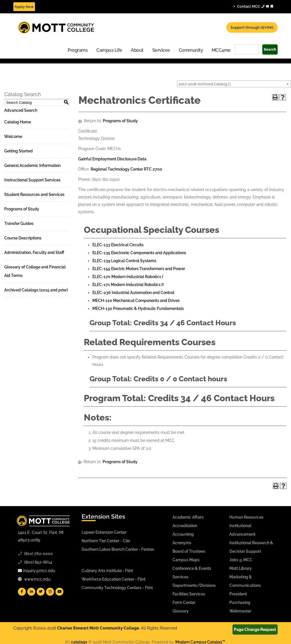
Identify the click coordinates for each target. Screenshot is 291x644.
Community (191, 50)
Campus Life (109, 50)
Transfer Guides (19, 223)
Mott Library (241, 568)
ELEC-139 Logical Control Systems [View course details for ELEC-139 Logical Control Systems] (124, 261)
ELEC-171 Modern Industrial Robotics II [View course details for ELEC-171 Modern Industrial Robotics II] (128, 285)
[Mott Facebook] (22, 592)
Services (161, 50)
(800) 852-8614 (38, 562)
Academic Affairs (188, 517)
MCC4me (221, 50)
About (137, 50)
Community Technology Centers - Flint (117, 588)
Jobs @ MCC (241, 560)
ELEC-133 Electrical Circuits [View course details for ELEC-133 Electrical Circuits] (118, 245)
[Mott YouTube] (59, 592)
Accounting (183, 534)
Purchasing (240, 602)
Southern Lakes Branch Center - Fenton (118, 549)
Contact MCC (253, 6)
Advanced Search (21, 110)
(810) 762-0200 (39, 554)
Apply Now (24, 7)
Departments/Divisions (194, 585)
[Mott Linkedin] (31, 592)
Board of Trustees (189, 551)
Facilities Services (189, 594)
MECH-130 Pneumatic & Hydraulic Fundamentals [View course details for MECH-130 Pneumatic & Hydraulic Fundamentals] (138, 308)
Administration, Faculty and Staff (34, 252)
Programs (78, 50)
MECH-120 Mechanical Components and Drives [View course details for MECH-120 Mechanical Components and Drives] (136, 301)
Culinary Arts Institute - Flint (107, 571)
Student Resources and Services (34, 194)
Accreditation (185, 526)
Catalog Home (18, 122)
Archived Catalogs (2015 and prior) (36, 290)
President (238, 594)
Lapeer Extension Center (104, 532)
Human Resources (246, 517)
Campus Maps (186, 560)
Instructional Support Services (32, 180)
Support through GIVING (252, 27)
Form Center (184, 602)
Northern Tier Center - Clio (106, 541)
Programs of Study (22, 209)
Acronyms (182, 543)
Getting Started (18, 151)
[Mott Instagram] (50, 592)
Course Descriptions (23, 238)
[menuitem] (78, 50)
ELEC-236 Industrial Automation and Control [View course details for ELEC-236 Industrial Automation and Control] (133, 293)
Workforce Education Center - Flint (114, 579)
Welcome (13, 136)
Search (270, 49)
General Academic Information (32, 165)
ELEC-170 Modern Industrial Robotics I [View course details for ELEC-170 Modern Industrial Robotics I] (128, 277)
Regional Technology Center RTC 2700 (126, 169)
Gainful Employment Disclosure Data (112, 159)
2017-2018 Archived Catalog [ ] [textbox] (205, 84)
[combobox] (234, 84)
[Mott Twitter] (41, 592)
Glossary (181, 611)
